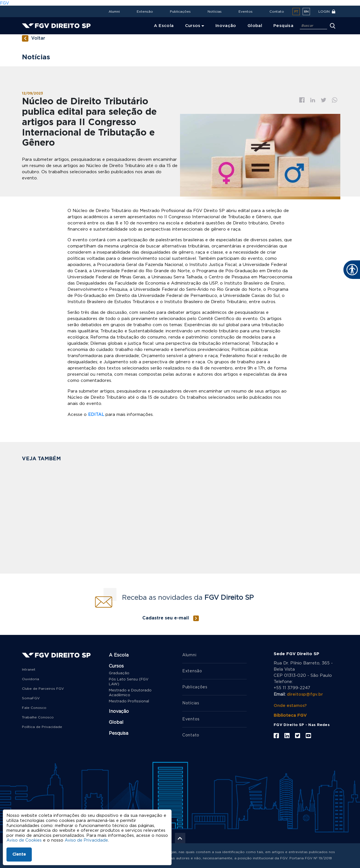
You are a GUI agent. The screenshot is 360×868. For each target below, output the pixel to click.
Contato (277, 12)
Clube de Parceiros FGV (43, 688)
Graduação (119, 673)
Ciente (19, 855)
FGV (4, 3)
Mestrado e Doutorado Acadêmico (130, 693)
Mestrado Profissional (129, 701)
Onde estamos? (291, 704)
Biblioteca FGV (290, 714)
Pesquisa (119, 733)
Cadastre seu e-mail (166, 618)
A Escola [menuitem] (164, 26)
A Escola (119, 655)
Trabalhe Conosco (38, 717)
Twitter (324, 100)
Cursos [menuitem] (193, 26)
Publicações (180, 12)
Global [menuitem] (255, 26)
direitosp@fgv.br (305, 694)
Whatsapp (335, 100)
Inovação (119, 711)
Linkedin (313, 100)
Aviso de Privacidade (87, 840)
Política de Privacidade (42, 727)
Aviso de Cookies (24, 840)
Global (116, 722)
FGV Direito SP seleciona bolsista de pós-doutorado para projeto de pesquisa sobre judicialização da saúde (217, 534)
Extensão (145, 12)
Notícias (215, 12)
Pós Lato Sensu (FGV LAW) (129, 682)
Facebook (302, 100)
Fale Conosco (34, 707)
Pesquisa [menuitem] (283, 26)
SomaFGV (31, 698)
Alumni (114, 12)
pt (296, 12)
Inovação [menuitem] (226, 26)
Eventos (246, 12)
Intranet (29, 669)
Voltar (38, 39)
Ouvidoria (31, 679)
